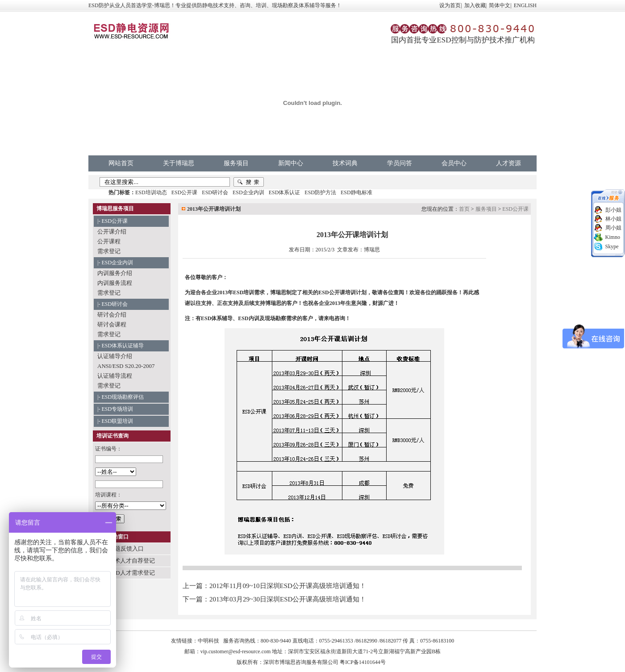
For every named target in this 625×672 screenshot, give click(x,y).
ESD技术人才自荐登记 (126, 561)
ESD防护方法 (320, 192)
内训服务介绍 (115, 273)
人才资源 (508, 163)
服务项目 (236, 163)
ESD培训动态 (151, 192)
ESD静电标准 (356, 192)
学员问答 (400, 163)
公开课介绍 (112, 232)
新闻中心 (291, 163)
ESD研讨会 (215, 192)
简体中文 (500, 5)
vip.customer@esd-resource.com (236, 651)
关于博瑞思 (179, 163)
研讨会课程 (112, 324)
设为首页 (450, 5)
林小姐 (613, 219)
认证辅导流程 (115, 376)
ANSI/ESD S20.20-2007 (126, 366)
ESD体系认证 (285, 192)
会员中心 (454, 163)
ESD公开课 (185, 192)
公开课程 (109, 241)
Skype (612, 246)
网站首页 (121, 163)
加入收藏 (475, 5)
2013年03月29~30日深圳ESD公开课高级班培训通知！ (288, 599)
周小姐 (613, 228)
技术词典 (345, 163)
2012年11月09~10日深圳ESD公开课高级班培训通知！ (288, 586)
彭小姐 (613, 210)
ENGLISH (525, 5)
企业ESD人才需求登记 (126, 573)
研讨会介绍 (112, 315)
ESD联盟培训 (117, 421)
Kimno (613, 237)
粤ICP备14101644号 (363, 662)
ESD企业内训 (248, 192)
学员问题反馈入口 (121, 549)
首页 (464, 209)
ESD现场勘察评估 (123, 397)
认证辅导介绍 (115, 356)
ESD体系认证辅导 (123, 346)
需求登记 (109, 251)
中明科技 (208, 641)
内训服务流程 (115, 283)
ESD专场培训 (117, 409)
